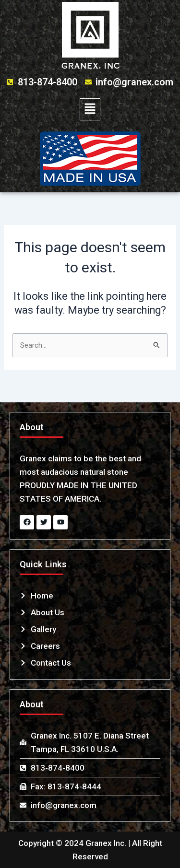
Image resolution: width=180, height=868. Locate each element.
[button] (90, 109)
